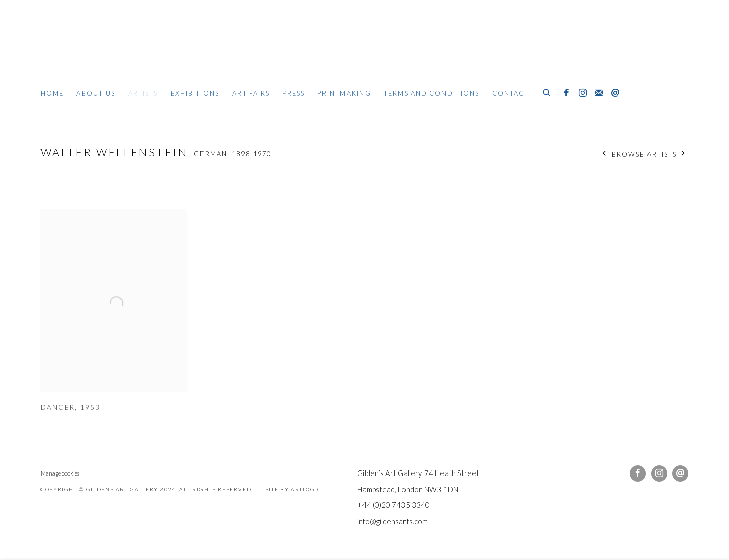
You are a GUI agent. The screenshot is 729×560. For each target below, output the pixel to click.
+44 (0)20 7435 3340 (394, 505)
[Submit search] (547, 91)
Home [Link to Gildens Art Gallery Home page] (52, 93)
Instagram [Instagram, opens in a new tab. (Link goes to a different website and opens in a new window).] (583, 93)
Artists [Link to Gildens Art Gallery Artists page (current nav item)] (143, 93)
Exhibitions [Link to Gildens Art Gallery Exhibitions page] (195, 93)
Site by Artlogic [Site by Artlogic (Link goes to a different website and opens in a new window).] (294, 489)
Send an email (615, 93)
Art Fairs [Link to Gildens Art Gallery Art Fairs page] (251, 93)
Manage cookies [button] (60, 473)
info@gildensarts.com (393, 521)
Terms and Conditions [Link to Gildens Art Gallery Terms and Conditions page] (432, 93)
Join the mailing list (599, 93)
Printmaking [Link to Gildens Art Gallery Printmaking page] (344, 93)
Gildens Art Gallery (71, 49)
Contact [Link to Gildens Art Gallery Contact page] (511, 93)
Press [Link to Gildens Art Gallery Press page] (294, 93)
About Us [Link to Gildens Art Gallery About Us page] (96, 93)
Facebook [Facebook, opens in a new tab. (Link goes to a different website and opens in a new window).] (566, 93)
